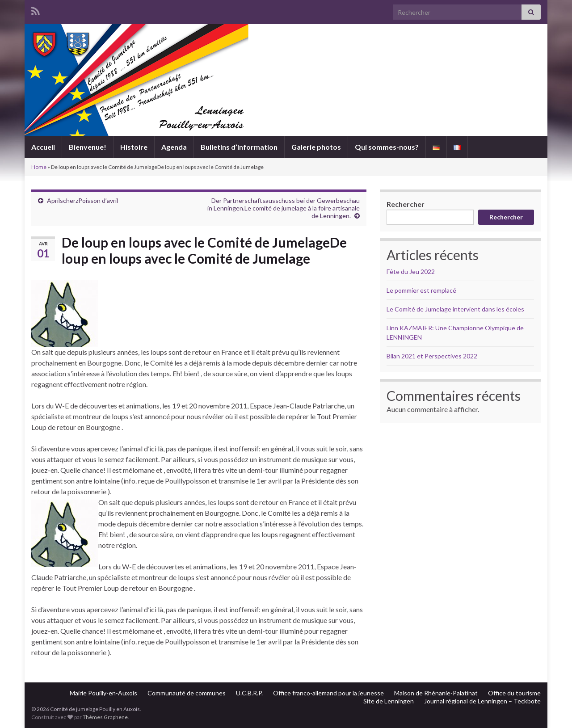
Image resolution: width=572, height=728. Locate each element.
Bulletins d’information (239, 147)
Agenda (174, 147)
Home (39, 167)
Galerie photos (316, 147)
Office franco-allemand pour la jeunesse (328, 693)
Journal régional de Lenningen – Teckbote (482, 701)
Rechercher (406, 204)
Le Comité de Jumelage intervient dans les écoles (455, 309)
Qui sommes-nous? (387, 147)
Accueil (43, 147)
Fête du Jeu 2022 (411, 271)
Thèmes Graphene (105, 717)
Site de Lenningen (389, 701)
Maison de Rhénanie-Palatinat (436, 693)
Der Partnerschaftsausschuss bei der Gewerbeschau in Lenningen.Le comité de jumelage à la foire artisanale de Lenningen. (284, 208)
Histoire (134, 147)
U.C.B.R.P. (249, 693)
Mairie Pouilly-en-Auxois (103, 693)
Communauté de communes (187, 693)
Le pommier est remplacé (421, 290)
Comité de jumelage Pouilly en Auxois (286, 100)
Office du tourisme (514, 693)
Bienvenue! (88, 147)
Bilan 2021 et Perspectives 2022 (432, 356)
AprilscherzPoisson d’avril (82, 200)
